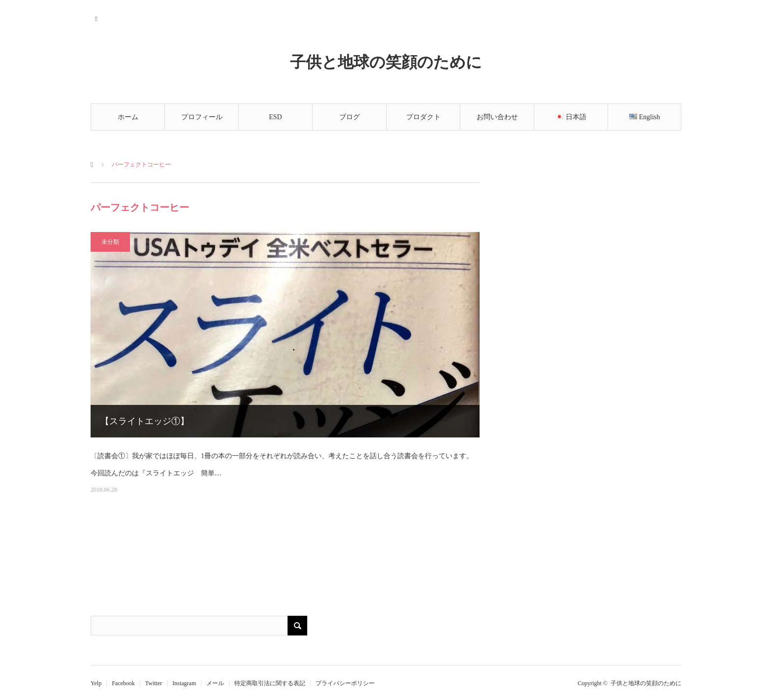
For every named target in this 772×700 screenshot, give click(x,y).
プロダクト (423, 117)
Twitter (154, 683)
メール (215, 683)
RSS (97, 17)
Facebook (123, 683)
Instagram (184, 683)
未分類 (110, 242)
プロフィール (202, 117)
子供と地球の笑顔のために (386, 62)
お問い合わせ (497, 117)
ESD (275, 117)
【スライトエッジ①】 (145, 421)
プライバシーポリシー (345, 683)
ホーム (128, 117)
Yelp (96, 683)
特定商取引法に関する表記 (270, 683)
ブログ (350, 117)
